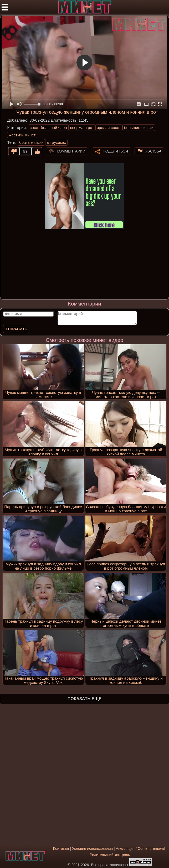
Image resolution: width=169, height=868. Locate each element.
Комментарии (71, 151)
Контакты (61, 848)
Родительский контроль (110, 855)
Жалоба (153, 151)
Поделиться (115, 151)
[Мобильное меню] (5, 7)
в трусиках (56, 142)
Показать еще (84, 699)
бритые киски (31, 142)
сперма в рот (82, 128)
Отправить (16, 329)
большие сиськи (139, 128)
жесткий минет (22, 135)
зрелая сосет (109, 128)
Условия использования (92, 848)
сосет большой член (48, 128)
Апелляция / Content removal (140, 848)
